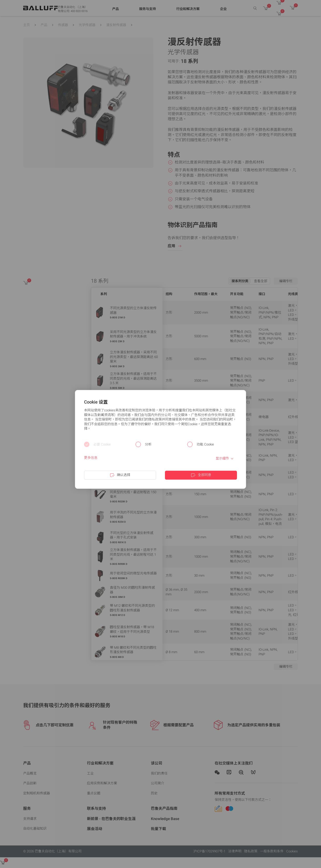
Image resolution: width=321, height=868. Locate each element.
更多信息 (91, 458)
